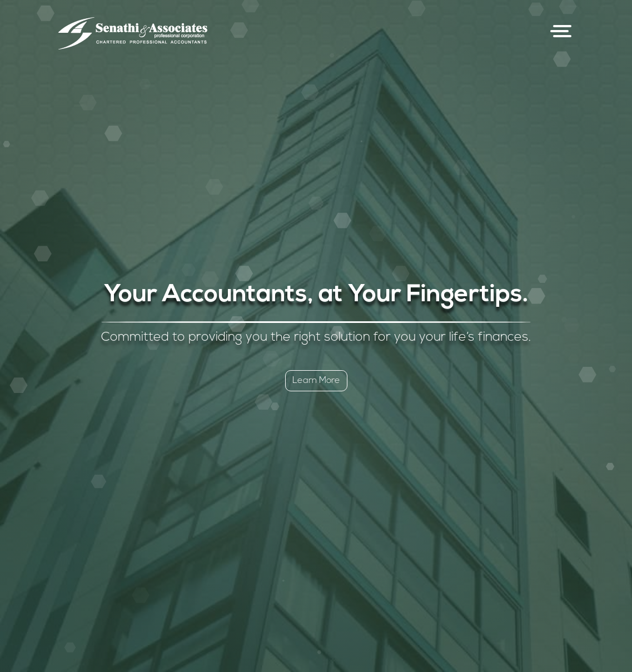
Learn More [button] (316, 381)
